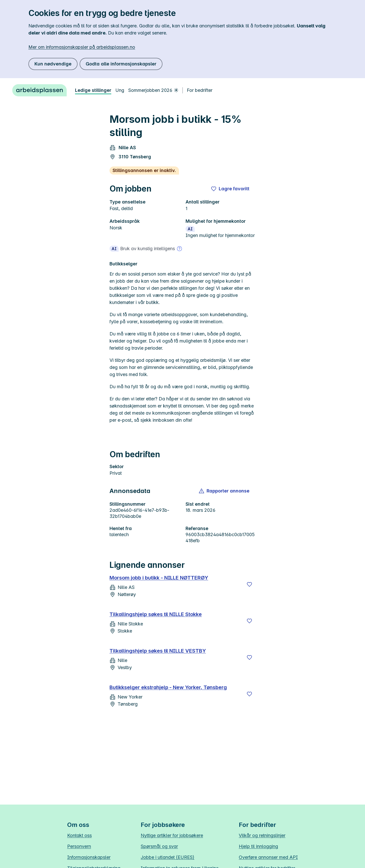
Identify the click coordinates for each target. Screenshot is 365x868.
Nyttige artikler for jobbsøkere (172, 835)
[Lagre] (249, 584)
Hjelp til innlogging (258, 846)
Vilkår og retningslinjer (262, 835)
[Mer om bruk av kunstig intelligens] (179, 249)
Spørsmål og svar (159, 846)
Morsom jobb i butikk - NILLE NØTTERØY (159, 578)
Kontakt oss (79, 835)
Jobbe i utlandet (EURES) (168, 857)
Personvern (79, 846)
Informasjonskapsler (89, 857)
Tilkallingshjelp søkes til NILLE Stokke (156, 614)
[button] (224, 491)
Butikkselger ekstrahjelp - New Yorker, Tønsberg (168, 687)
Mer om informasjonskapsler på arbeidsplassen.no (82, 47)
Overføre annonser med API (268, 857)
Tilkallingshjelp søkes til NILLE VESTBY (158, 651)
